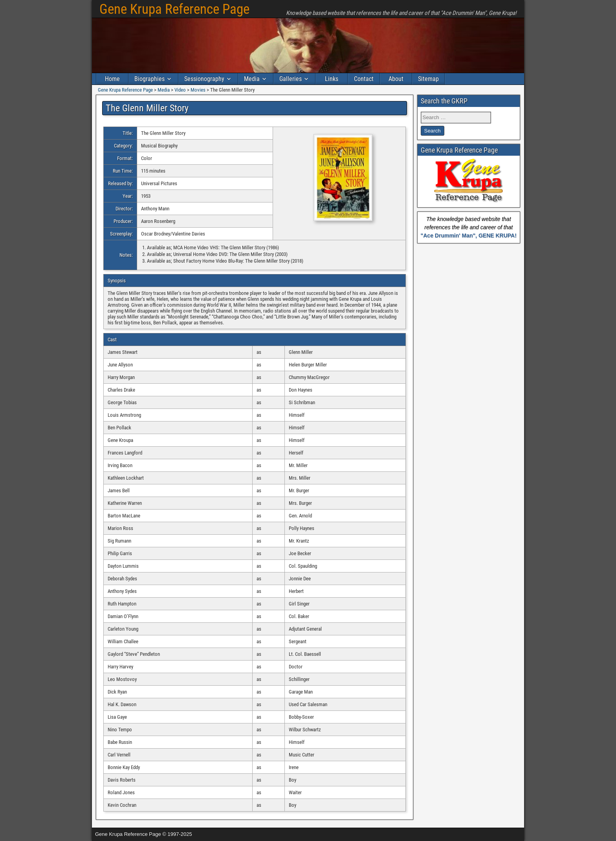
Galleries (291, 79)
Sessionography (204, 79)
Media (252, 79)
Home (112, 79)
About (396, 79)
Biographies (149, 79)
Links (332, 79)
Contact (364, 79)
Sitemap (428, 79)
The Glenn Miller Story (147, 108)
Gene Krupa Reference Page (174, 9)
